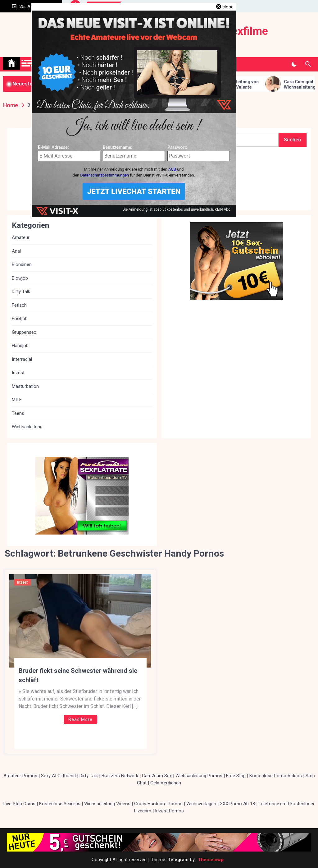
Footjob (20, 319)
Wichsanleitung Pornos (199, 776)
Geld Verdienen (166, 783)
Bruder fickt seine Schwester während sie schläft (78, 675)
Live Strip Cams (19, 804)
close (228, 7)
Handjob (20, 346)
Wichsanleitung (27, 427)
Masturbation (25, 386)
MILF (17, 400)
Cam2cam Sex (157, 776)
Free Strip (236, 776)
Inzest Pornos (169, 811)
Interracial (22, 359)
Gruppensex (24, 332)
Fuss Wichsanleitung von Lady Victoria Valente (239, 84)
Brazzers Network (120, 776)
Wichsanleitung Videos (107, 804)
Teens (18, 413)
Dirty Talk (21, 292)
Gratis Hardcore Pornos (158, 804)
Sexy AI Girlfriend (58, 776)
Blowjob (20, 278)
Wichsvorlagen (201, 804)
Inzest (23, 582)
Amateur (21, 237)
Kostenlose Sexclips (60, 804)
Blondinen (22, 264)
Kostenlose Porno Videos (276, 776)
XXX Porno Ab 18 (237, 804)
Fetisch (19, 305)
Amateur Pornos (20, 776)
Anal (16, 251)
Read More (80, 719)
